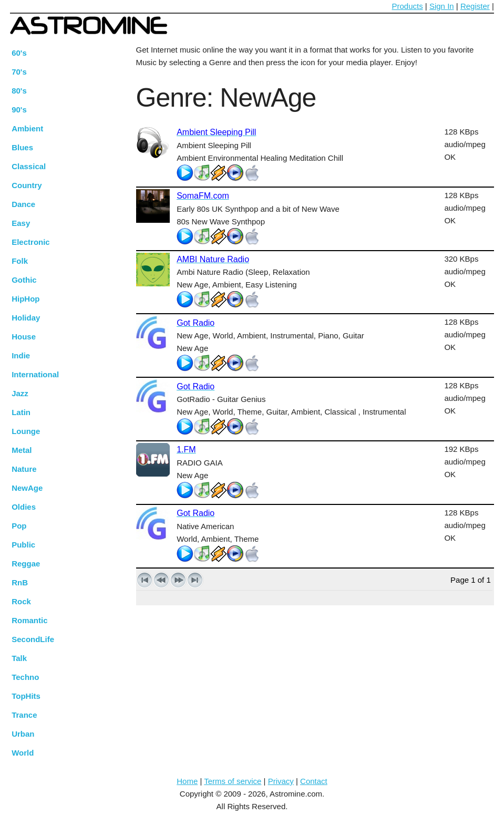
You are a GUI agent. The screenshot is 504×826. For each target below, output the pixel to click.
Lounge (26, 431)
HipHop (25, 299)
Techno (25, 677)
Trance (24, 715)
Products (408, 6)
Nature (24, 469)
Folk (20, 261)
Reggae (26, 564)
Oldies (24, 507)
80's (19, 91)
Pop (19, 526)
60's (19, 53)
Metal (22, 450)
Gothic (24, 280)
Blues (22, 147)
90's (19, 110)
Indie (21, 355)
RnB (20, 582)
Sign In (442, 6)
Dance (23, 204)
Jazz (20, 393)
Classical (29, 166)
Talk (19, 658)
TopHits (26, 696)
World (23, 753)
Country (27, 185)
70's (19, 72)
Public (23, 545)
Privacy (281, 781)
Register (475, 6)
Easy (21, 223)
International (35, 374)
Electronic (31, 242)
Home (187, 781)
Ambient (27, 128)
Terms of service (233, 781)
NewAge (27, 488)
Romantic (29, 620)
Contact (314, 781)
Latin (21, 412)
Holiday (26, 318)
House (24, 337)
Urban (23, 734)
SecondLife (33, 639)
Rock (21, 601)
